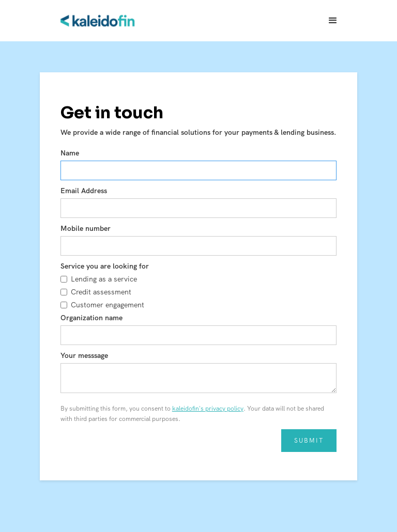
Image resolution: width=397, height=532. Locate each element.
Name (70, 153)
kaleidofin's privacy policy (208, 409)
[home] (98, 21)
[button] (333, 21)
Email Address (84, 191)
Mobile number (86, 228)
